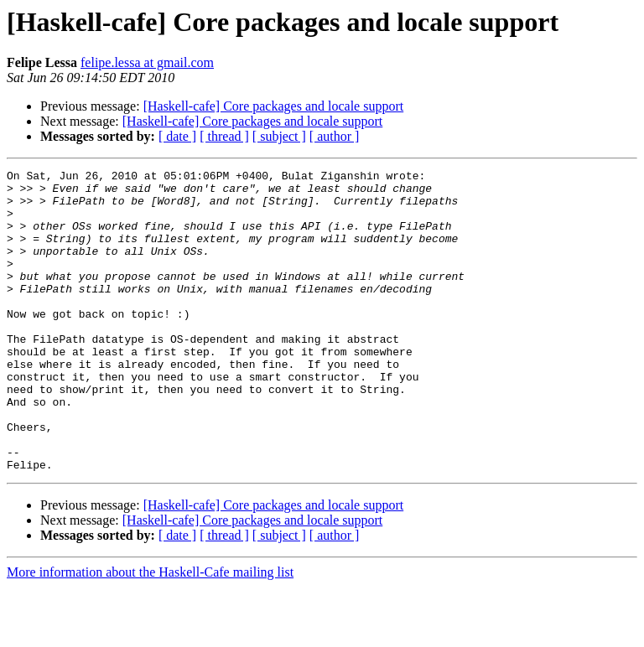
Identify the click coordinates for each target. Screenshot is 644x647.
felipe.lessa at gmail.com (147, 62)
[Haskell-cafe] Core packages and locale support (274, 106)
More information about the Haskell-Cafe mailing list (150, 632)
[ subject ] (279, 136)
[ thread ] (224, 136)
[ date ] (177, 136)
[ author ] (335, 136)
